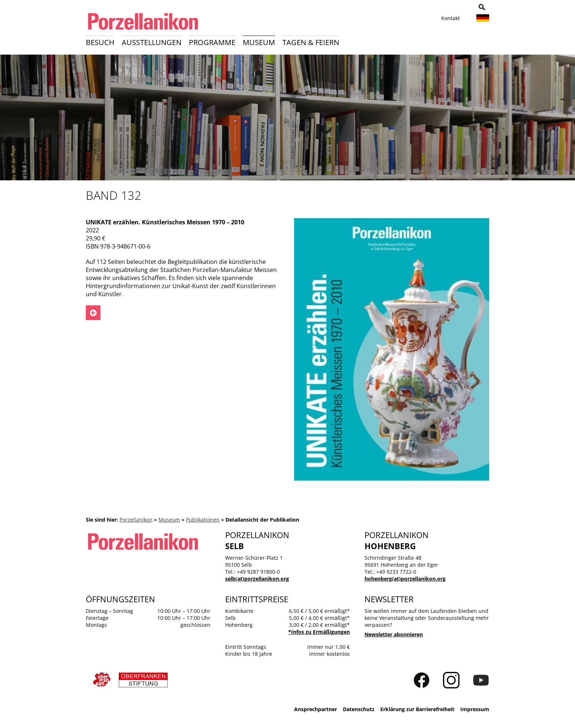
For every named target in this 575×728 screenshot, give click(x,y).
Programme (212, 42)
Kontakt (451, 18)
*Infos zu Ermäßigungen (319, 632)
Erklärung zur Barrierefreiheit (417, 709)
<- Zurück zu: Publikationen (93, 313)
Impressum (475, 709)
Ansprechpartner (316, 709)
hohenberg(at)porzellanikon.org (405, 579)
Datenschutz (359, 709)
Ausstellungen (152, 42)
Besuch (100, 42)
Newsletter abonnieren (394, 634)
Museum (259, 42)
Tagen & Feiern (311, 42)
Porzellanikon (136, 520)
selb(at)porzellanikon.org (257, 579)
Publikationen (203, 520)
